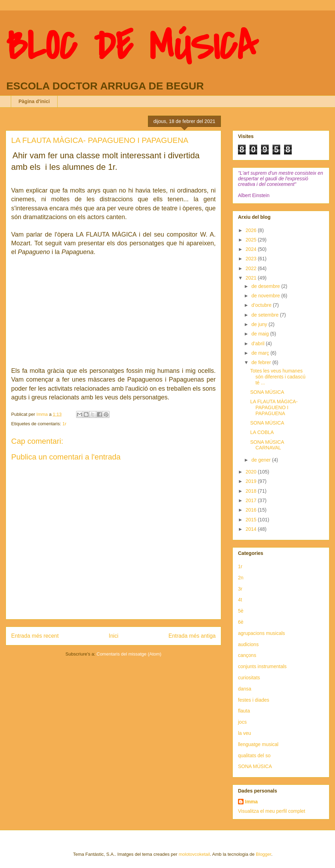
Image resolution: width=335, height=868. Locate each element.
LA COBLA (262, 432)
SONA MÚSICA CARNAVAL (267, 445)
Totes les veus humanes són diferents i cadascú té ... (278, 377)
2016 (252, 510)
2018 (252, 491)
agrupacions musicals (262, 633)
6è (241, 622)
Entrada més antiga (192, 636)
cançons (247, 655)
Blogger (263, 854)
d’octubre (262, 305)
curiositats (249, 678)
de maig (261, 334)
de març (261, 353)
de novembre (266, 296)
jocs (242, 722)
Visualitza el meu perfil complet (272, 811)
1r (65, 424)
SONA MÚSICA (267, 392)
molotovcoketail (194, 854)
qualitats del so (254, 755)
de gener (262, 460)
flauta (244, 711)
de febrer (262, 362)
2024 (252, 249)
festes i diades (254, 700)
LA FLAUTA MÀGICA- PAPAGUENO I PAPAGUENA (274, 407)
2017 (252, 500)
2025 (252, 240)
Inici (114, 636)
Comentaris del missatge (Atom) (129, 654)
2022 (252, 268)
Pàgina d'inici (34, 101)
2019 (252, 481)
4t (240, 600)
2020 (252, 472)
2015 (252, 520)
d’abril (258, 343)
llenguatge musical (258, 744)
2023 (252, 259)
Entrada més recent (35, 636)
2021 (252, 278)
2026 (252, 230)
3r (240, 589)
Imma (251, 802)
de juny (260, 324)
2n (241, 578)
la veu (244, 733)
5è (241, 611)
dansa (245, 689)
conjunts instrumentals (262, 666)
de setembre (266, 315)
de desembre (266, 286)
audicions (248, 644)
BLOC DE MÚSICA (132, 46)
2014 (252, 529)
